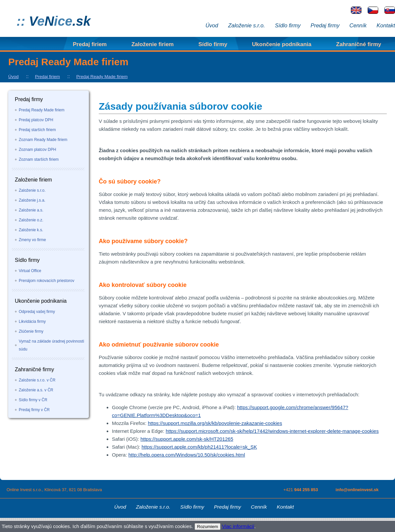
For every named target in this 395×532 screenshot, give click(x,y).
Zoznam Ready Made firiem (43, 140)
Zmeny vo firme (32, 240)
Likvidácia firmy (32, 322)
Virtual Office (30, 271)
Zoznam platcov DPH (37, 150)
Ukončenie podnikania (282, 44)
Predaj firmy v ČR (34, 410)
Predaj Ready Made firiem (102, 77)
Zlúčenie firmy (31, 331)
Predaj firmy (325, 25)
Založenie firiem (152, 44)
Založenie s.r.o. (247, 25)
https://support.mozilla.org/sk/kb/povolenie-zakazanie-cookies (215, 423)
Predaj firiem (90, 44)
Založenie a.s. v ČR (36, 390)
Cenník (358, 25)
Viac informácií (238, 526)
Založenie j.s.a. (32, 200)
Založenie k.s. (31, 230)
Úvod (212, 25)
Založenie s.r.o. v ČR (37, 380)
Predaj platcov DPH (36, 120)
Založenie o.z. (31, 220)
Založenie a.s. (31, 210)
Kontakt (386, 25)
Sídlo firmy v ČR (33, 400)
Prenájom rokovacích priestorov (47, 281)
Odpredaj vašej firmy (37, 312)
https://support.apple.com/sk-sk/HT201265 (187, 439)
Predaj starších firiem (37, 130)
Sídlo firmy (288, 25)
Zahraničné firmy (359, 44)
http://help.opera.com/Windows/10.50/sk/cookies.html (187, 455)
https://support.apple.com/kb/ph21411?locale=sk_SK (199, 447)
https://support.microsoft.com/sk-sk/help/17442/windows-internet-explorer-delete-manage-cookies (272, 431)
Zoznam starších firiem (39, 159)
